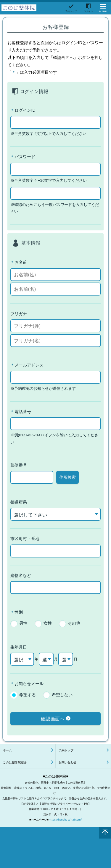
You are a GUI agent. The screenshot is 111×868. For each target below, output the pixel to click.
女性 (48, 623)
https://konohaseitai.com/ (65, 820)
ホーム (7, 750)
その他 (74, 623)
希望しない (62, 695)
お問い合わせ (67, 762)
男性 (23, 623)
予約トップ (66, 750)
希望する (28, 695)
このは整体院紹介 (15, 762)
